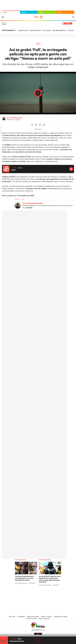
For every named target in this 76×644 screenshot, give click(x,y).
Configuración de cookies (61, 617)
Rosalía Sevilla (23, 30)
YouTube (34, 592)
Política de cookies (46, 617)
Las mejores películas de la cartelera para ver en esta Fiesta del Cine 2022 (24, 578)
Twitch (46, 592)
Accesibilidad (21, 617)
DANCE (41, 12)
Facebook (32, 125)
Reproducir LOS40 (71, 169)
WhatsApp (40, 125)
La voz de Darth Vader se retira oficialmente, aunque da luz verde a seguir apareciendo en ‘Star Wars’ (50, 579)
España (4, 24)
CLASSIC (24, 12)
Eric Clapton (47, 30)
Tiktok (30, 592)
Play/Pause (38, 93)
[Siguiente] (73, 30)
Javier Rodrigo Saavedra (14, 118)
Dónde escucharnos (44, 619)
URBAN (59, 12)
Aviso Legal (12, 617)
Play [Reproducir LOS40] (38, 640)
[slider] (38, 636)
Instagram (26, 592)
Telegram (44, 125)
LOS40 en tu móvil (31, 619)
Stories (50, 592)
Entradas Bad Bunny (60, 30)
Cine (38, 44)
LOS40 (5, 12)
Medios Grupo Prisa (38, 630)
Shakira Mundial (35, 30)
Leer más (29, 208)
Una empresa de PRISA (38, 625)
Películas (17, 199)
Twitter (36, 125)
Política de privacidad (33, 617)
